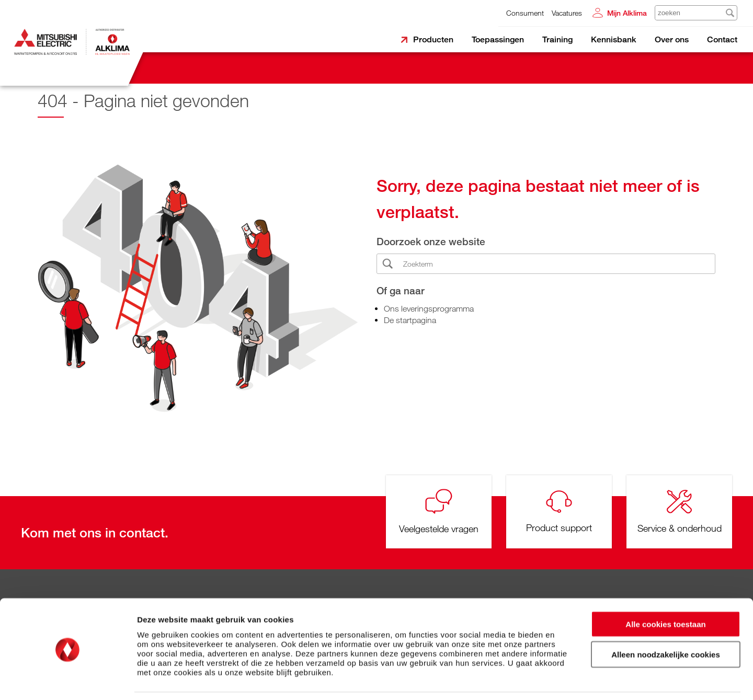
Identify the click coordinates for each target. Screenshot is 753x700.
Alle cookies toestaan (665, 590)
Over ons (672, 39)
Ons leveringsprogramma (429, 308)
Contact (722, 39)
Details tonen (565, 679)
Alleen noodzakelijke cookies (666, 621)
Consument (525, 13)
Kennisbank (614, 39)
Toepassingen (498, 39)
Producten (433, 39)
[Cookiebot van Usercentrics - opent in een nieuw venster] (68, 680)
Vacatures (567, 13)
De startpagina (410, 320)
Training (557, 39)
